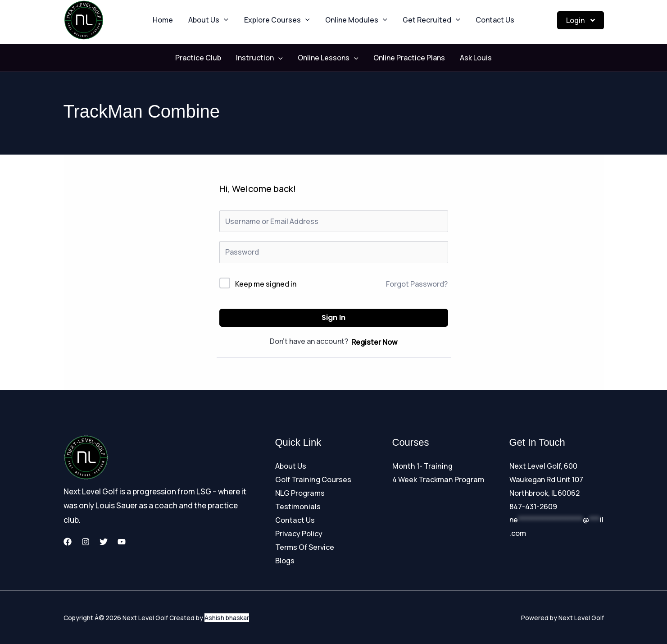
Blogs (285, 560)
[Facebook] (68, 542)
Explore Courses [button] (279, 20)
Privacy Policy (299, 533)
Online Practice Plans (403, 58)
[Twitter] (104, 542)
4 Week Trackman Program (437, 480)
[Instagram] (86, 542)
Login (581, 20)
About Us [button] (216, 20)
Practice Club (210, 58)
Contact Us (483, 20)
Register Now (374, 342)
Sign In (333, 317)
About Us (291, 466)
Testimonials (297, 507)
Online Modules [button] (354, 20)
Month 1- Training (421, 466)
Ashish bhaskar (227, 617)
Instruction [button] (265, 58)
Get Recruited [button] (424, 20)
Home (175, 20)
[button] (231, 20)
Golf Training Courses (312, 480)
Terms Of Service (304, 547)
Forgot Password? (417, 284)
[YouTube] (122, 542)
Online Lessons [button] (328, 58)
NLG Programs (299, 493)
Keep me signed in (266, 284)
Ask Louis (464, 58)
